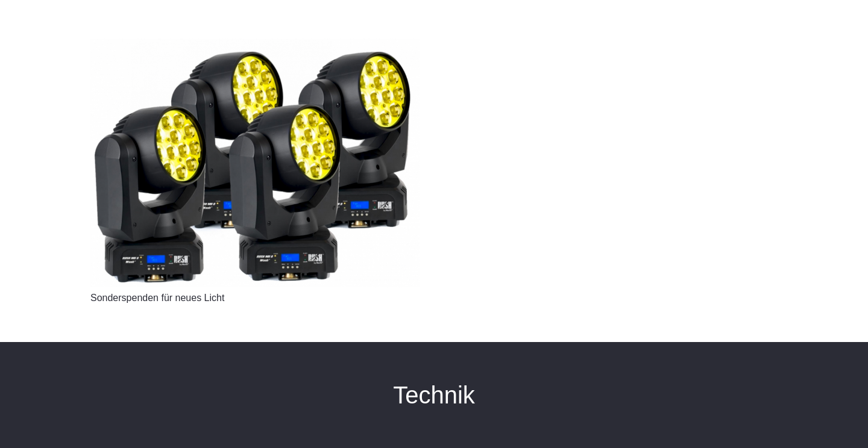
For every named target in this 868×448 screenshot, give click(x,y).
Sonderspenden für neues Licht (157, 298)
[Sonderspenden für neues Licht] (255, 163)
